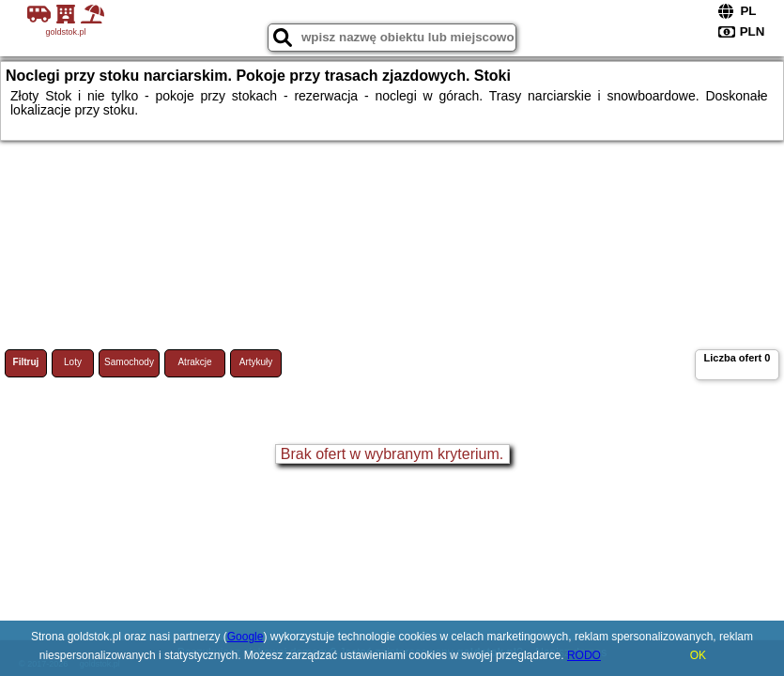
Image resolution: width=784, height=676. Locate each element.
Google (246, 637)
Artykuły (256, 362)
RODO (584, 655)
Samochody (129, 362)
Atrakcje (194, 362)
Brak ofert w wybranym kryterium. (392, 454)
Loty (73, 362)
